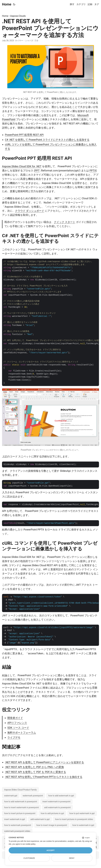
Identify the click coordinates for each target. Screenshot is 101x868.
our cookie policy (29, 844)
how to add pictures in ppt (52, 813)
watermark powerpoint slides (17, 831)
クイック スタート (65, 222)
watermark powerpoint (33, 796)
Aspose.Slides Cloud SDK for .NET (22, 166)
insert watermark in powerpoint (56, 802)
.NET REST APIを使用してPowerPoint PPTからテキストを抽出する (44, 777)
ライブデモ (14, 737)
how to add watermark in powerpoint (21, 802)
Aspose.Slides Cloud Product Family (20, 790)
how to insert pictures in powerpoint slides (74, 819)
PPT (37, 170)
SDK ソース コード (18, 728)
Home (7, 4)
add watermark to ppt (40, 819)
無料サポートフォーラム (22, 733)
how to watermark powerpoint (18, 825)
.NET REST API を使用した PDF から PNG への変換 (34, 767)
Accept (51, 850)
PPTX (93, 170)
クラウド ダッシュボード (30, 211)
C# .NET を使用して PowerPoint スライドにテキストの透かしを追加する (47, 140)
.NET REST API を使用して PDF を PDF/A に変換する (35, 772)
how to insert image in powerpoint (52, 825)
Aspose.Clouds (18, 16)
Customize (29, 858)
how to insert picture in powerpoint (20, 813)
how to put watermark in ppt (82, 813)
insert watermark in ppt (15, 819)
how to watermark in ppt (83, 825)
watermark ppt (11, 796)
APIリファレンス (17, 723)
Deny (72, 858)
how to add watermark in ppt (61, 796)
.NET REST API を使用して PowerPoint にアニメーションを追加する (45, 762)
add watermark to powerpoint (57, 807)
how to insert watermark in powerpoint (21, 807)
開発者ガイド (15, 718)
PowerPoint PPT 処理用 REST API (24, 135)
